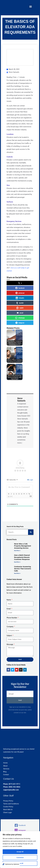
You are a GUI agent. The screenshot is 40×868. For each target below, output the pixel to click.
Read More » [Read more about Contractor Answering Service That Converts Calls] (17, 573)
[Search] (31, 532)
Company (10, 627)
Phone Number (12, 618)
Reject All (20, 863)
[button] (31, 6)
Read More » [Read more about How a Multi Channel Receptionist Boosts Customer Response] (17, 562)
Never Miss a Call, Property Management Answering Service (23, 546)
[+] (11, 496)
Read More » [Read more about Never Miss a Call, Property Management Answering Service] (17, 551)
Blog (5, 772)
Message (10, 644)
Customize (20, 858)
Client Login (7, 812)
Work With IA (8, 810)
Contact (6, 775)
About (5, 766)
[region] (20, 850)
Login (30, 480)
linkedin (20, 298)
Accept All (20, 852)
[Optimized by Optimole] (11, 864)
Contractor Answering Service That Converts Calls (23, 569)
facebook (20, 288)
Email (9, 609)
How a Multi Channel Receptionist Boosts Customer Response (22, 557)
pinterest (20, 293)
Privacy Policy (8, 801)
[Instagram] (20, 830)
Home (5, 763)
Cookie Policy (8, 807)
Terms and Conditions (11, 804)
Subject (9, 636)
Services (6, 769)
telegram (20, 323)
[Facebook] (20, 825)
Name (9, 600)
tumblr (20, 303)
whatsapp (20, 318)
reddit (20, 308)
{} (9, 496)
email (20, 313)
